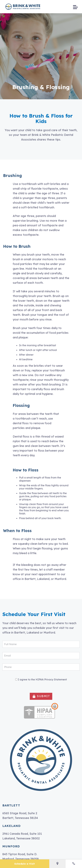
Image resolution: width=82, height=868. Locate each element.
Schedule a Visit (25, 864)
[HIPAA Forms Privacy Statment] (16, 679)
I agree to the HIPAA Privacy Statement (42, 679)
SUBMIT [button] (41, 696)
